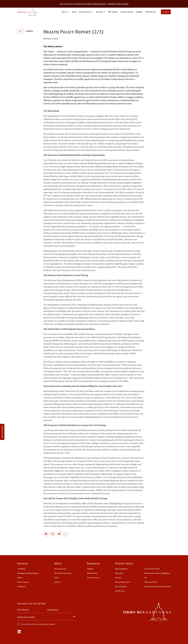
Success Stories (127, 12)
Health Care (120, 591)
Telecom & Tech (151, 582)
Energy (118, 578)
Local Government (152, 569)
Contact (166, 12)
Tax (146, 578)
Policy (20, 578)
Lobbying (21, 569)
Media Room (151, 12)
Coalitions (21, 586)
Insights (139, 12)
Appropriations (121, 569)
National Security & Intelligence (157, 573)
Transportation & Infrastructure (157, 586)
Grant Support (23, 582)
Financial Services (122, 582)
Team (74, 12)
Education (119, 573)
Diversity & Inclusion (63, 573)
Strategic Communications (28, 573)
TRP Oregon (113, 12)
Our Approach (60, 569)
